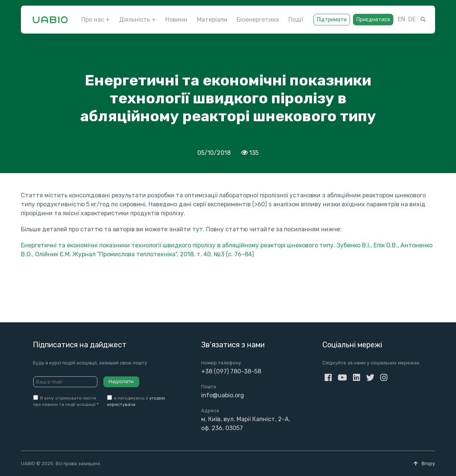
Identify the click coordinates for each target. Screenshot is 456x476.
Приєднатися (373, 20)
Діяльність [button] (135, 20)
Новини (176, 20)
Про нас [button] (93, 20)
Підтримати (332, 20)
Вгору (424, 464)
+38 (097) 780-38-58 (231, 371)
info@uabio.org (223, 395)
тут (198, 229)
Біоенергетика (258, 20)
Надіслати (121, 381)
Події (296, 20)
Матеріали (212, 20)
